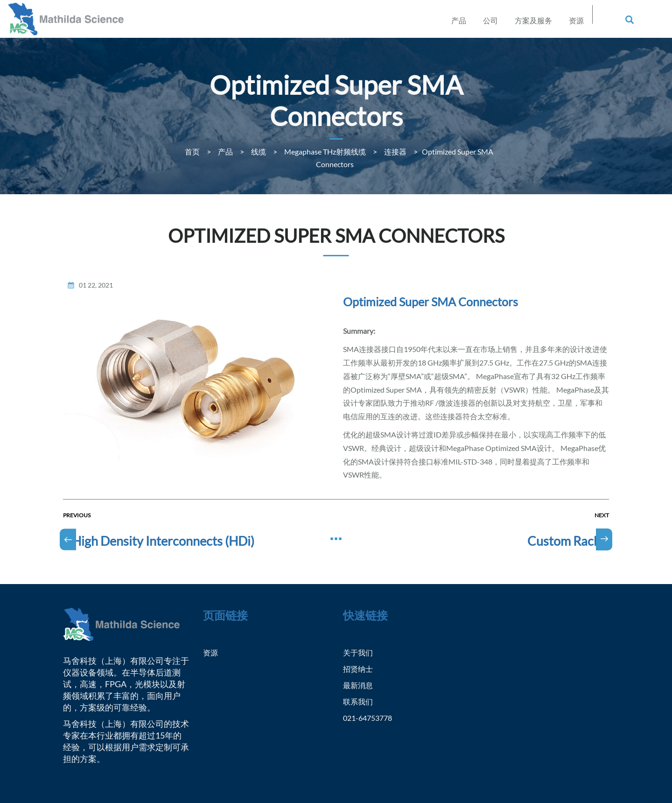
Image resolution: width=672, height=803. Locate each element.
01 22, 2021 (96, 241)
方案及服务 (533, 20)
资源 (576, 20)
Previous (77, 471)
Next (602, 471)
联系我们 (360, 657)
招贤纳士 (360, 625)
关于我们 (360, 608)
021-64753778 (370, 674)
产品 (459, 20)
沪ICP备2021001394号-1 (384, 776)
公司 (490, 20)
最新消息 (360, 641)
